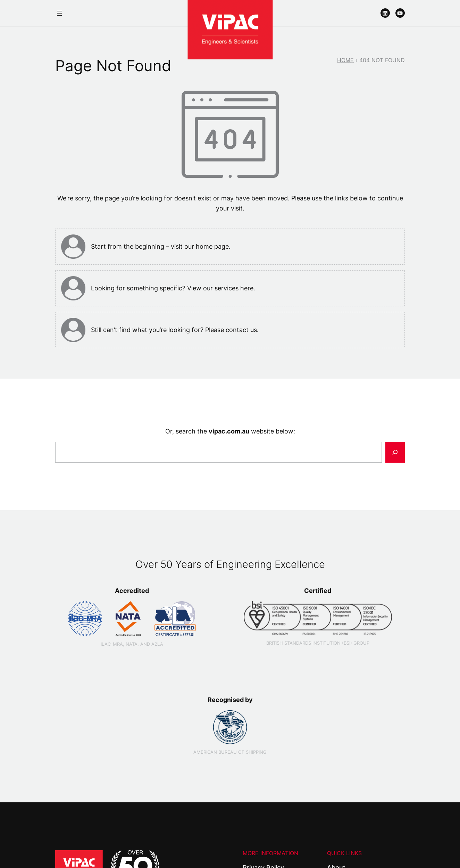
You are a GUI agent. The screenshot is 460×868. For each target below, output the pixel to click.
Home (345, 60)
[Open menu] (59, 13)
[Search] (395, 452)
